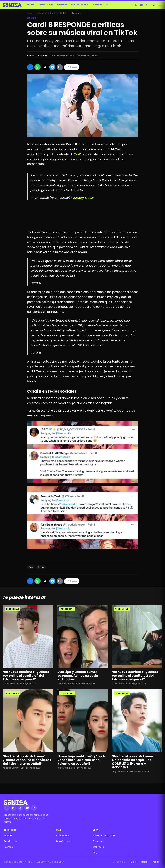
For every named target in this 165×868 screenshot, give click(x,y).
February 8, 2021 (82, 198)
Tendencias (47, 5)
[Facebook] (126, 5)
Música (32, 5)
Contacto (98, 847)
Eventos (62, 5)
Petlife (156, 862)
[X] (136, 5)
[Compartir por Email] (60, 67)
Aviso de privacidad (104, 835)
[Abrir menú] (160, 5)
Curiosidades (80, 5)
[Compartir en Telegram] (52, 67)
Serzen (144, 862)
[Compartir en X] (45, 67)
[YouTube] (141, 5)
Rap (31, 567)
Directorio (98, 841)
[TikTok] (146, 5)
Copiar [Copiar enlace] (72, 67)
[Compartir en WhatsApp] (38, 67)
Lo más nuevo (100, 5)
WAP (78, 154)
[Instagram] (131, 5)
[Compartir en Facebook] (30, 67)
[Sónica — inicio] (12, 5)
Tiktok (41, 567)
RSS (95, 853)
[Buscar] (154, 5)
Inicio (30, 13)
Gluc (133, 862)
